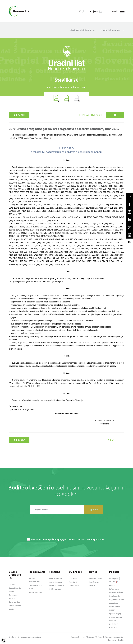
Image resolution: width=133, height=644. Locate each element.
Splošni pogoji (115, 613)
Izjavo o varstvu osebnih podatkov (86, 539)
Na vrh (112, 440)
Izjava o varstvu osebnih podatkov (116, 621)
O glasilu (12, 584)
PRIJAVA (94, 510)
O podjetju (114, 578)
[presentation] (67, 528)
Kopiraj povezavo (90, 115)
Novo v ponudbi (56, 578)
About (113, 582)
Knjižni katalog (55, 589)
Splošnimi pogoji (56, 539)
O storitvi (73, 578)
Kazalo (19, 115)
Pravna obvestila (78, 637)
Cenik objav (14, 595)
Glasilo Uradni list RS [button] (82, 30)
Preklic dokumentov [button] (112, 30)
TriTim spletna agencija (113, 637)
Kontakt (113, 585)
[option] (67, 80)
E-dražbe (113, 628)
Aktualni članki (95, 578)
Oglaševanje (115, 596)
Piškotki (91, 637)
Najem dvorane (35, 592)
